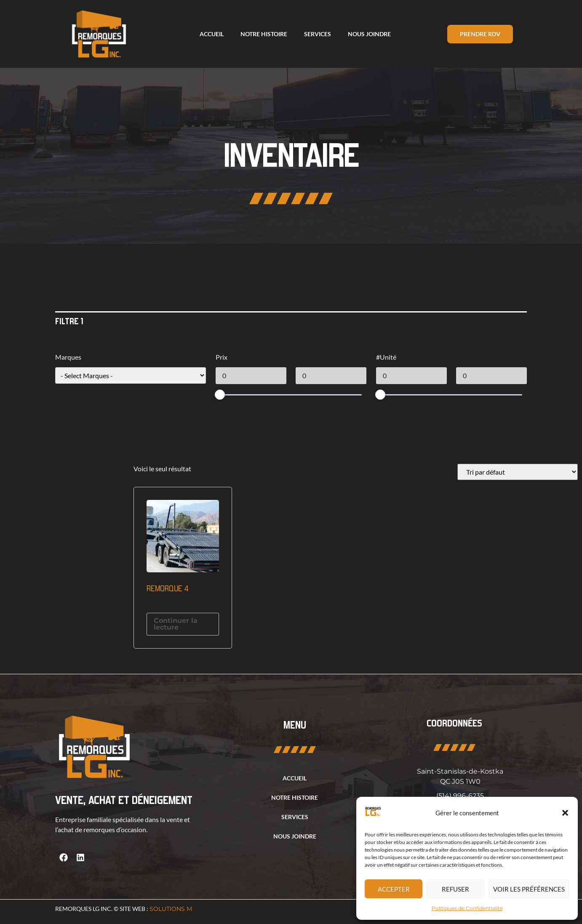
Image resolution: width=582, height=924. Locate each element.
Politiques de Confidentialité (467, 908)
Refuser (455, 889)
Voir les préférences (529, 889)
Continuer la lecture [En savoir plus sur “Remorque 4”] (176, 624)
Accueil (212, 34)
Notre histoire (264, 34)
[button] (565, 813)
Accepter (394, 889)
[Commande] (518, 472)
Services (318, 34)
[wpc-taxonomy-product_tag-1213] (131, 375)
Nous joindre (369, 34)
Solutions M (171, 909)
